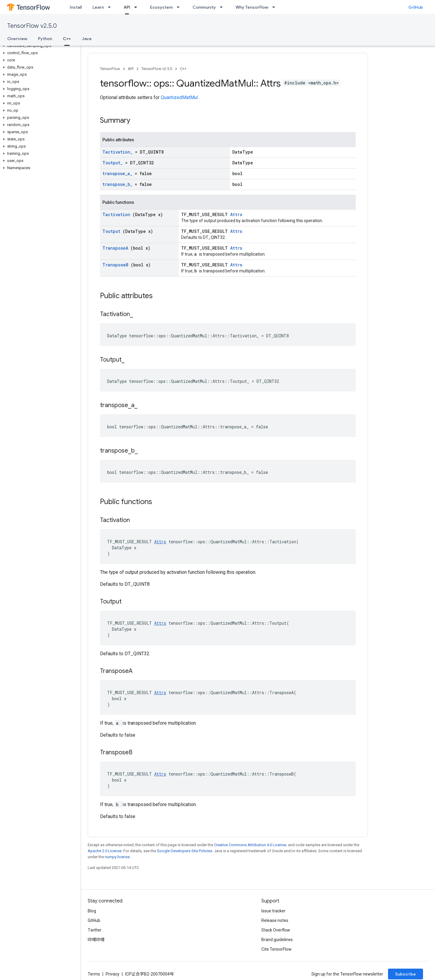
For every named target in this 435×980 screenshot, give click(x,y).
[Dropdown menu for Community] (223, 7)
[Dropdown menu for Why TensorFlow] (275, 7)
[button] (39, 46)
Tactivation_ (119, 152)
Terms (94, 974)
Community (204, 7)
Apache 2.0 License (105, 851)
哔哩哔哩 (96, 940)
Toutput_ (114, 163)
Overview (17, 39)
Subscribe (406, 974)
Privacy (113, 974)
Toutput (113, 231)
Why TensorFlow (252, 7)
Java (87, 39)
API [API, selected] (127, 7)
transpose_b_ (119, 184)
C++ (183, 69)
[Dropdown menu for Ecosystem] (180, 7)
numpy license (117, 857)
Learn (98, 7)
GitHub (416, 7)
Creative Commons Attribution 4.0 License (250, 845)
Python (45, 39)
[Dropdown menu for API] (137, 7)
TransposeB (117, 265)
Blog (92, 911)
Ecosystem (161, 7)
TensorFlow (110, 69)
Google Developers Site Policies (185, 851)
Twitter (95, 930)
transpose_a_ (119, 173)
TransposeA (116, 248)
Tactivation (118, 214)
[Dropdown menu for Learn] (111, 7)
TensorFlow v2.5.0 (32, 26)
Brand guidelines (277, 940)
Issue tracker (273, 911)
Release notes (275, 920)
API (131, 69)
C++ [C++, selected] (67, 39)
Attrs (236, 214)
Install (76, 7)
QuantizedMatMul (180, 97)
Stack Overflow (276, 930)
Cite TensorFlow (276, 949)
